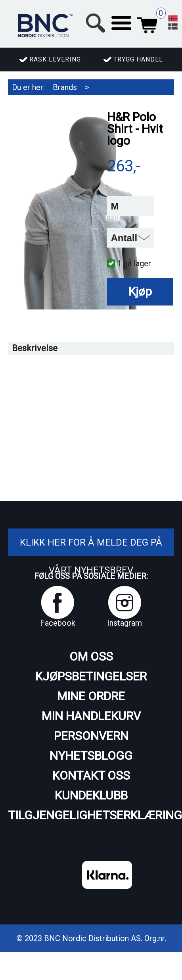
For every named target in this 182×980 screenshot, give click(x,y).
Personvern (91, 736)
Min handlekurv (91, 716)
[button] (121, 23)
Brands (65, 87)
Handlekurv (147, 23)
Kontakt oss (91, 775)
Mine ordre (91, 696)
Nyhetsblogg (91, 756)
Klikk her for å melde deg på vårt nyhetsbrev (91, 556)
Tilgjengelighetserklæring (91, 815)
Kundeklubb (91, 795)
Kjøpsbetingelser (91, 676)
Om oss (91, 656)
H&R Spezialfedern (45, 103)
